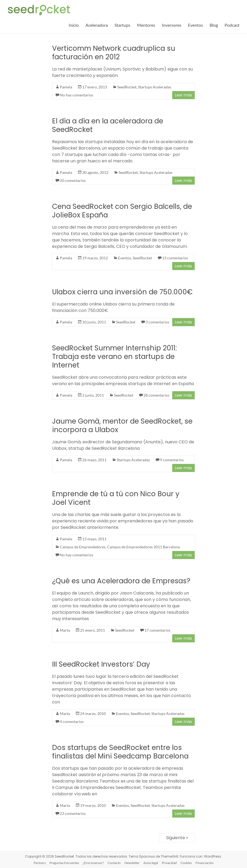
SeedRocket (127, 87)
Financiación (205, 863)
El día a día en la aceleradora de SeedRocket (108, 125)
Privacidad (169, 863)
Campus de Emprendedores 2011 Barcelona (143, 547)
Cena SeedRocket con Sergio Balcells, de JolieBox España (122, 211)
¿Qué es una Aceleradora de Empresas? (121, 581)
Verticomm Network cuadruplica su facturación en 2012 (114, 53)
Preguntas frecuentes (64, 863)
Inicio (74, 25)
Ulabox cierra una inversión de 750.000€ (122, 292)
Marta (65, 630)
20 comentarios (73, 180)
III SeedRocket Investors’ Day (101, 664)
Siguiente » (177, 838)
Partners (40, 863)
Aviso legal (151, 863)
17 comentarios (157, 630)
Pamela (66, 87)
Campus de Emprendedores (83, 547)
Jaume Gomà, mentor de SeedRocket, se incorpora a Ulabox (122, 425)
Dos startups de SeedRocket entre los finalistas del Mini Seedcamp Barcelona (120, 752)
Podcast (232, 25)
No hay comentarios (77, 95)
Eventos (195, 25)
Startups (122, 25)
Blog (214, 25)
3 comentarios (157, 322)
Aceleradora (97, 25)
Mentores (146, 25)
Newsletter (132, 863)
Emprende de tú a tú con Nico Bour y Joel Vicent (116, 498)
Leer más (183, 95)
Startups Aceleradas (155, 87)
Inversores (172, 25)
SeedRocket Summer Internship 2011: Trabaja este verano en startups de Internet (114, 357)
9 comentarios (172, 460)
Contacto (114, 863)
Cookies (186, 863)
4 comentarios (72, 722)
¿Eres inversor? (93, 863)
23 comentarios (73, 813)
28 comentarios (156, 395)
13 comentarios (175, 258)
